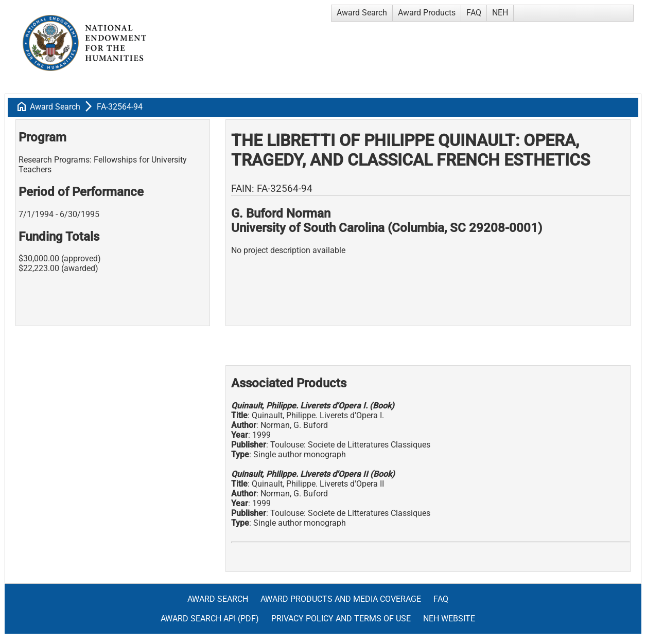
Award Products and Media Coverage (341, 599)
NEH (500, 13)
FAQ (474, 13)
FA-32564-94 (120, 107)
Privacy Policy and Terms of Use (341, 619)
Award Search (362, 13)
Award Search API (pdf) (210, 619)
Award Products (427, 13)
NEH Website (449, 619)
